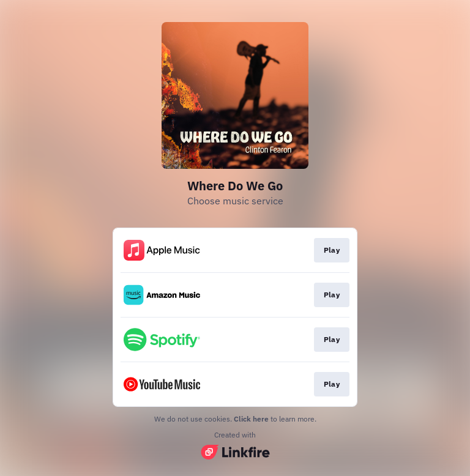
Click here (251, 419)
